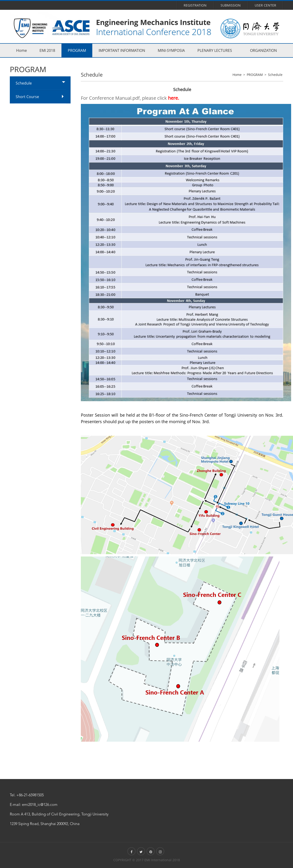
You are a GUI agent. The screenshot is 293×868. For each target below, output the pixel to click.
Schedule (24, 83)
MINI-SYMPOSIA (171, 50)
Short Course (27, 97)
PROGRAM (77, 50)
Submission (231, 5)
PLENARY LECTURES (215, 50)
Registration (195, 5)
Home (21, 50)
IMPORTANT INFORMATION (122, 50)
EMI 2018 (47, 50)
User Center (265, 5)
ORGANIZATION (263, 50)
